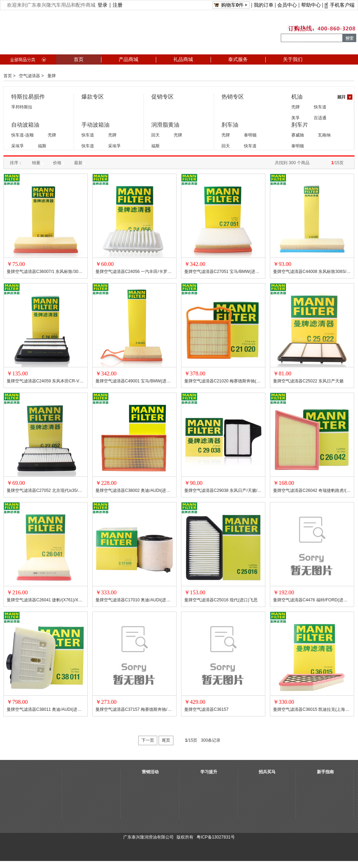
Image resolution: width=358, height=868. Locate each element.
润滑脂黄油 (165, 125)
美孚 (296, 118)
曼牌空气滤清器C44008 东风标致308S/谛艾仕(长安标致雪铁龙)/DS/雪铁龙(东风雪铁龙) (312, 272)
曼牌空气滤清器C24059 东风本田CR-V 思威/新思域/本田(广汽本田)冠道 (46, 381)
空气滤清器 (29, 76)
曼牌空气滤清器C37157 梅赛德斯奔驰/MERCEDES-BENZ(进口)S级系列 (134, 709)
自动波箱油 (25, 125)
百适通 (320, 118)
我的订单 (264, 5)
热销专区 (233, 97)
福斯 (42, 146)
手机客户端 (342, 5)
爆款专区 (93, 97)
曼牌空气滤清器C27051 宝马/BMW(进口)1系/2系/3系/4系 (223, 272)
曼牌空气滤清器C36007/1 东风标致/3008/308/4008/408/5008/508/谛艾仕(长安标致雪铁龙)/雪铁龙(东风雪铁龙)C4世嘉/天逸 (46, 272)
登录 (102, 5)
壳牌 (296, 107)
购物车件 (232, 5)
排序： (16, 163)
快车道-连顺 (22, 135)
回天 (155, 135)
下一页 (148, 740)
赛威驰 (298, 135)
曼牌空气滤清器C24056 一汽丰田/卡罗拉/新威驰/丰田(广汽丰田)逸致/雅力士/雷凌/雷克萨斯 (134, 272)
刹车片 (300, 125)
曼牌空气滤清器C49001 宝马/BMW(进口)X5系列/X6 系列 (134, 381)
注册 (118, 5)
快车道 (320, 107)
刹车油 (230, 125)
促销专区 (163, 97)
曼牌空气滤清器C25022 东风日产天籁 (308, 381)
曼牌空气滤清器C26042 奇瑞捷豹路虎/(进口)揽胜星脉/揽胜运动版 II (312, 490)
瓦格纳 (324, 135)
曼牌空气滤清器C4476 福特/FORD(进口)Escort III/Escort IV (312, 600)
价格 (59, 163)
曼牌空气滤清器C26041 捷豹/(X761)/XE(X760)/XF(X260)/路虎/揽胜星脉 (46, 600)
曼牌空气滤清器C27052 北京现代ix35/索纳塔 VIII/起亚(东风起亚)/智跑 (46, 490)
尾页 (166, 740)
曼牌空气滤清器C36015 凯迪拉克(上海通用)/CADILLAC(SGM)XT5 (312, 709)
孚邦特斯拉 (22, 107)
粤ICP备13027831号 (216, 837)
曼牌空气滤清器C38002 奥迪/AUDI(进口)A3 (134, 490)
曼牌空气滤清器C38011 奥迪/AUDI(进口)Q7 (46, 709)
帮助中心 (311, 5)
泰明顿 (250, 135)
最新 (80, 163)
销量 (38, 163)
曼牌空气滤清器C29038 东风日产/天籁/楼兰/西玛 (223, 490)
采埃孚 (18, 146)
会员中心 (287, 5)
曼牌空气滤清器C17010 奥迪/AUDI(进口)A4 (134, 600)
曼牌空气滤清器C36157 (206, 709)
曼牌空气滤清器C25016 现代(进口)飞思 (221, 600)
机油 (297, 97)
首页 (8, 76)
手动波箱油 (95, 125)
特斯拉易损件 (28, 97)
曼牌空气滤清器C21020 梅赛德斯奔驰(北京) (223, 381)
